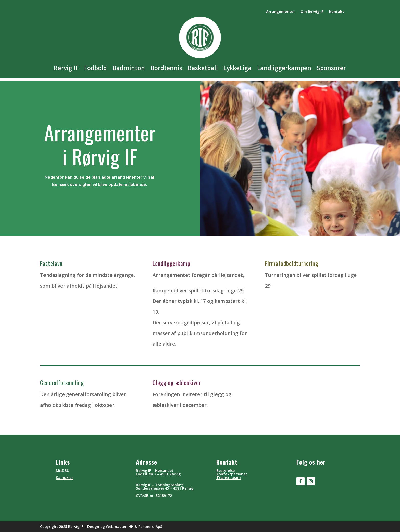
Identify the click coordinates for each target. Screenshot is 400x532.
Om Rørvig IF (312, 12)
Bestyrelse (226, 470)
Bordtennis (166, 68)
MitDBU (63, 470)
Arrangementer (280, 12)
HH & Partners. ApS (145, 527)
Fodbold (96, 68)
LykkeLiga (237, 68)
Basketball (203, 68)
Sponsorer (331, 68)
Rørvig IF (66, 68)
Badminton (129, 68)
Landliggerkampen (284, 68)
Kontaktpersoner (232, 474)
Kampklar (65, 478)
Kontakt (337, 12)
